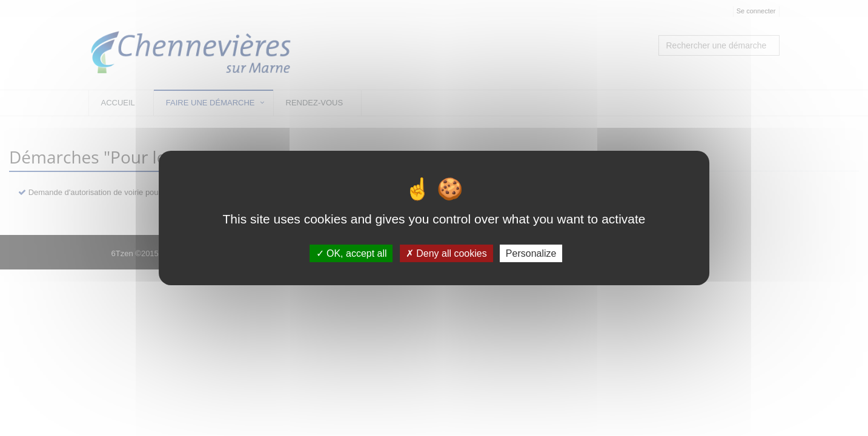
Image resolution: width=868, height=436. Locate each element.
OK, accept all (352, 253)
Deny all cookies (446, 253)
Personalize (531, 253)
